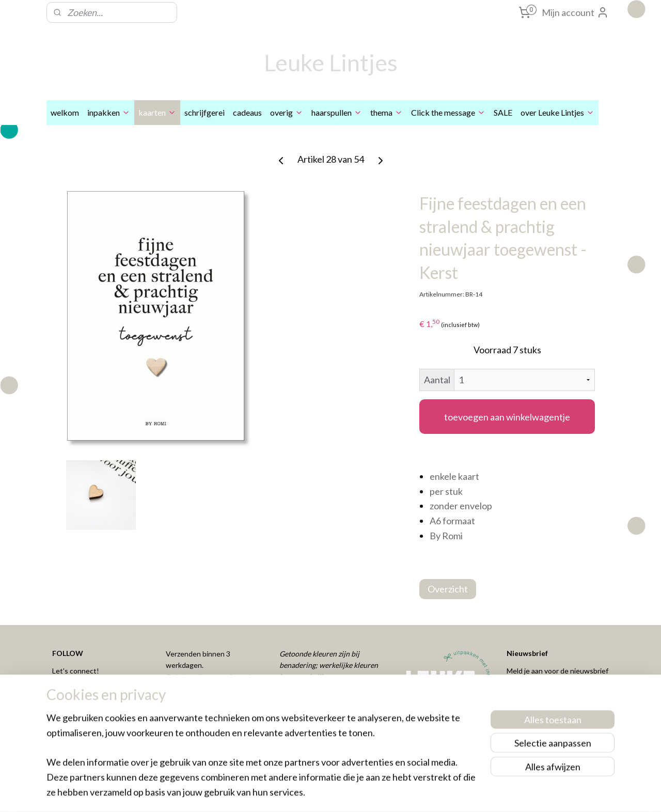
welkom (65, 112)
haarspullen (337, 112)
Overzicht (448, 589)
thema (387, 112)
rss (313, 793)
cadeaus (247, 112)
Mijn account (575, 12)
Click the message (448, 112)
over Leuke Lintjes (557, 112)
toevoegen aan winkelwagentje (507, 417)
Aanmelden (538, 698)
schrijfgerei (204, 112)
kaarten (157, 112)
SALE (503, 112)
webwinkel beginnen (349, 793)
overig (287, 112)
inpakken (109, 112)
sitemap (295, 793)
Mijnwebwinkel (433, 793)
